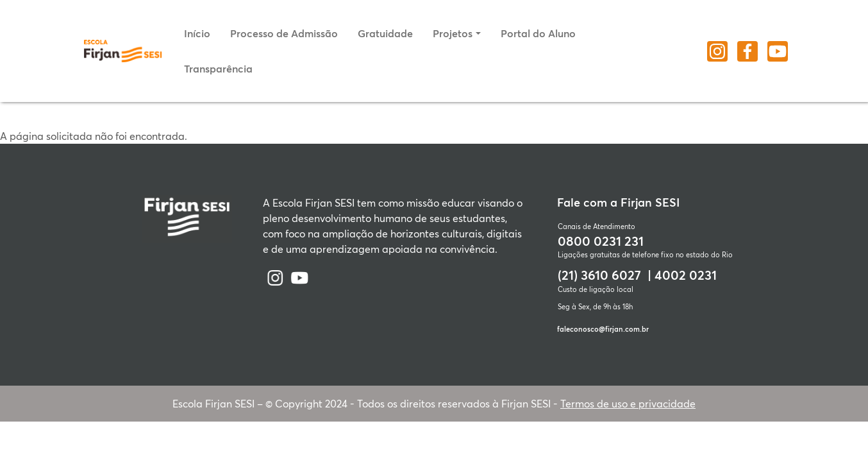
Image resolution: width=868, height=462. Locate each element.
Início (197, 33)
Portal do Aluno (538, 33)
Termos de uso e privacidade (628, 403)
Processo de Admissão (284, 33)
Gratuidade (385, 33)
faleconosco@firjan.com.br (603, 329)
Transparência (218, 68)
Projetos (453, 33)
